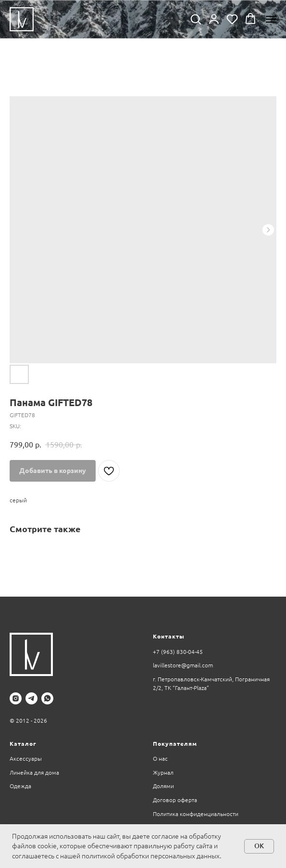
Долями (163, 786)
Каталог (23, 744)
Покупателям (175, 744)
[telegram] (31, 698)
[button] (196, 19)
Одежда (20, 786)
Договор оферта (175, 800)
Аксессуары (26, 759)
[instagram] (16, 698)
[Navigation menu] (271, 19)
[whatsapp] (47, 698)
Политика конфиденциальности (196, 814)
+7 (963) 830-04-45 (178, 652)
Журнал (163, 772)
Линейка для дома (34, 772)
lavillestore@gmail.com (183, 665)
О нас (160, 759)
